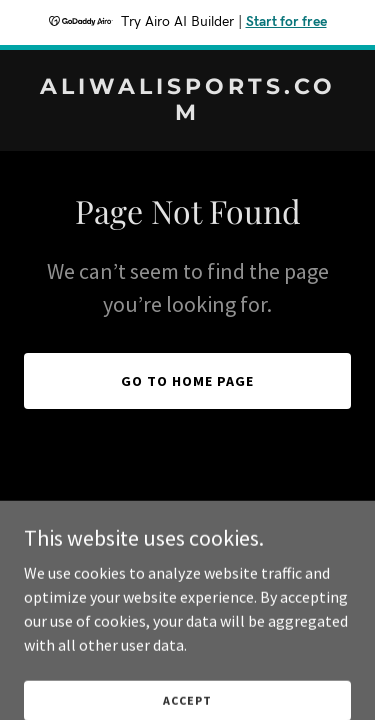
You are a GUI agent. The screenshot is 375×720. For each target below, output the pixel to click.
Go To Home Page (187, 381)
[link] (187, 114)
